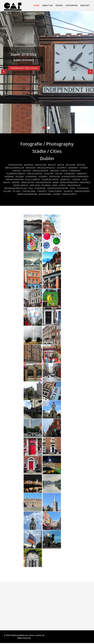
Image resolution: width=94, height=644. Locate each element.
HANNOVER (70, 172)
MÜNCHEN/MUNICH (69, 180)
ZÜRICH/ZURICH (69, 192)
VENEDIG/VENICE (82, 189)
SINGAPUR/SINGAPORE (58, 186)
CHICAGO (27, 169)
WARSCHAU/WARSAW (27, 192)
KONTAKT (85, 5)
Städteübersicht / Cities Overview (24, 69)
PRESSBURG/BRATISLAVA (16, 186)
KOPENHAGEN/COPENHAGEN (75, 175)
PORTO (62, 183)
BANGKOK (29, 163)
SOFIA (72, 186)
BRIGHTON (31, 166)
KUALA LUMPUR (32, 177)
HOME (36, 5)
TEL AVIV (17, 189)
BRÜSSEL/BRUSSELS (46, 166)
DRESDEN (54, 169)
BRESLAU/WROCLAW (15, 166)
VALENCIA (68, 189)
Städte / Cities (47, 149)
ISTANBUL (43, 175)
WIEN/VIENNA (45, 192)
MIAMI (56, 180)
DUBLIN (64, 169)
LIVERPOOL (65, 177)
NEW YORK (35, 183)
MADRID (16, 180)
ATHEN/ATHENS (15, 163)
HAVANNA (9, 175)
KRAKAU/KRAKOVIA (15, 177)
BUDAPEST (62, 166)
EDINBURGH (75, 169)
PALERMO (46, 183)
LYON (84, 177)
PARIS (55, 183)
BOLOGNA (70, 163)
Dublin (47, 157)
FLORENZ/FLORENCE (16, 172)
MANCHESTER (28, 180)
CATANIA (84, 166)
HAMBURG (82, 172)
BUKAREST (73, 166)
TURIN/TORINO (55, 189)
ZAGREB (57, 192)
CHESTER (16, 169)
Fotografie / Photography (47, 142)
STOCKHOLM (83, 186)
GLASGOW (49, 172)
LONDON (76, 177)
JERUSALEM (55, 175)
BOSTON (81, 163)
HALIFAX (59, 172)
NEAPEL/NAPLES (21, 183)
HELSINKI (20, 175)
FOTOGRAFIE (71, 5)
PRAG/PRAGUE (74, 183)
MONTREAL (85, 180)
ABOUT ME (47, 5)
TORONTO (42, 189)
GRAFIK (59, 5)
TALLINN (7, 189)
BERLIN (61, 163)
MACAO (7, 180)
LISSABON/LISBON (50, 177)
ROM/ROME (40, 186)
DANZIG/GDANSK (40, 169)
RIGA (31, 186)
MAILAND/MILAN (43, 180)
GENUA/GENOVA (35, 172)
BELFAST (52, 163)
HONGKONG (31, 175)
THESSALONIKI (29, 189)
